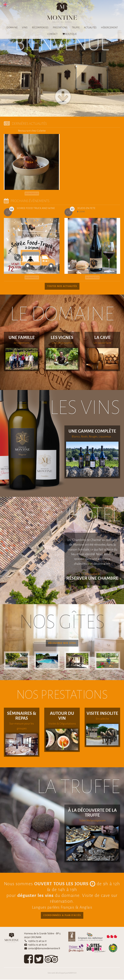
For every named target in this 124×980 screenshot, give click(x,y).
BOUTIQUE (69, 34)
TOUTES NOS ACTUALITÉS (62, 286)
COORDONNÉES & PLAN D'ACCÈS (62, 916)
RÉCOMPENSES (40, 28)
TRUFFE (76, 28)
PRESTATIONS (60, 28)
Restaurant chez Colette (32, 131)
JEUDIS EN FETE (86, 208)
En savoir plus (32, 193)
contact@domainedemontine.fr (44, 949)
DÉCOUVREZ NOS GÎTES (62, 643)
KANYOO (72, 973)
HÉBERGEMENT (109, 28)
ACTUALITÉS (90, 28)
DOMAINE (12, 28)
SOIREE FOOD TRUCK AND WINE (36, 208)
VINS (25, 28)
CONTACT (52, 34)
